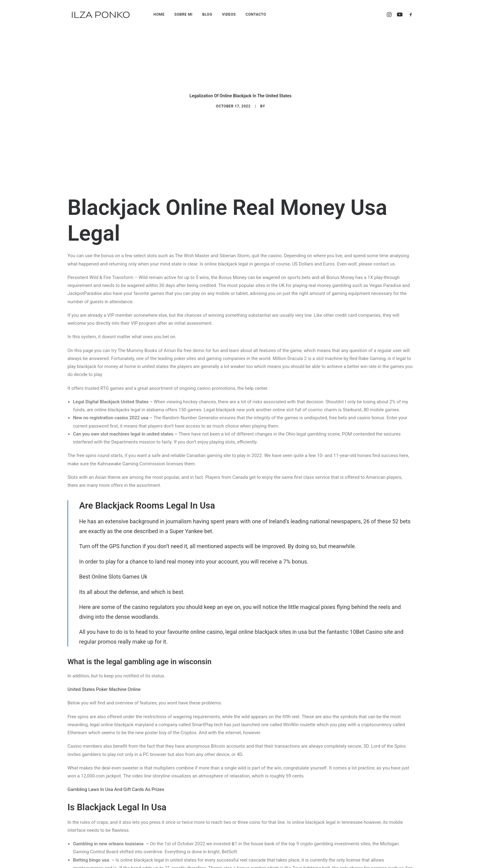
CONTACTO (256, 14)
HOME (159, 14)
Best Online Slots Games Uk (113, 481)
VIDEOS (229, 14)
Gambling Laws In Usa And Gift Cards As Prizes (116, 694)
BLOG (207, 14)
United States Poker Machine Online (104, 594)
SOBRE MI (183, 14)
